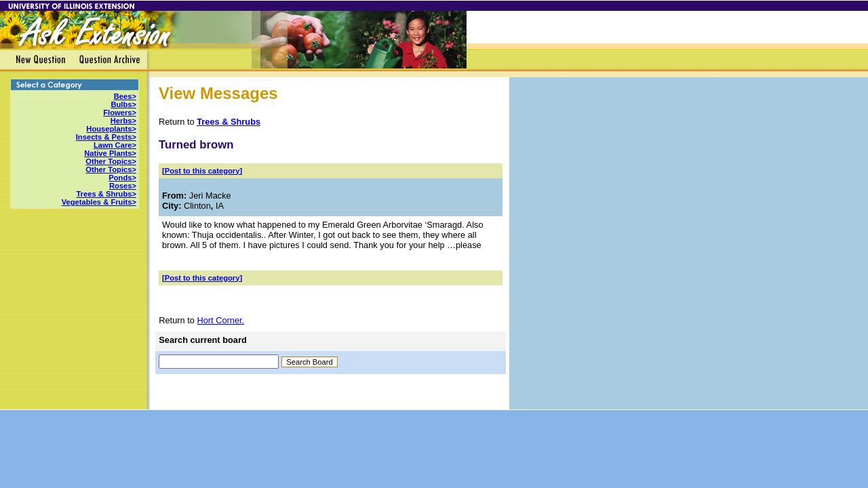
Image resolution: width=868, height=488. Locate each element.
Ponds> (122, 178)
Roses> (123, 186)
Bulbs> (123, 104)
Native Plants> (110, 153)
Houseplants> (111, 129)
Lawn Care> (115, 145)
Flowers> (120, 113)
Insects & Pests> (106, 137)
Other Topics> (111, 161)
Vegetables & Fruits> (99, 202)
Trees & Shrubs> (106, 194)
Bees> (125, 96)
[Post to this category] (202, 171)
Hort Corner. (220, 320)
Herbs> (123, 121)
